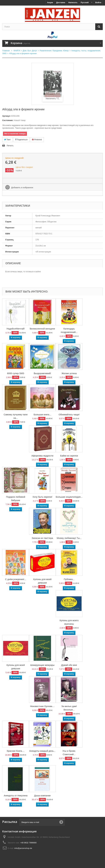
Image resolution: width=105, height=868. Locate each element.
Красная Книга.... (16, 751)
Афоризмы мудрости (42, 456)
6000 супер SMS (16, 373)
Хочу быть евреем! (42, 497)
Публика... (69, 579)
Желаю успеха (69, 373)
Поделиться (21, 140)
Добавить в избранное (22, 188)
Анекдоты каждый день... (42, 751)
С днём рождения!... (16, 579)
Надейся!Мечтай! (16, 329)
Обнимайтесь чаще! (69, 414)
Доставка (61, 2)
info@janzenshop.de (23, 848)
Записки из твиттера (42, 538)
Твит (7, 140)
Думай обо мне (69, 665)
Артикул (6, 116)
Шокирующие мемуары (42, 665)
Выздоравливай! (42, 373)
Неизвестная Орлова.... (42, 706)
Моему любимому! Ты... (69, 538)
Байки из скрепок (69, 456)
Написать (73, 2)
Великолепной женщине (42, 329)
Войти (98, 2)
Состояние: (8, 120)
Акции (50, 2)
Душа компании (42, 795)
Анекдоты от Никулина (16, 795)
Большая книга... (42, 414)
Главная (6, 51)
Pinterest (37, 140)
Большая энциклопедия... (69, 497)
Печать (10, 146)
